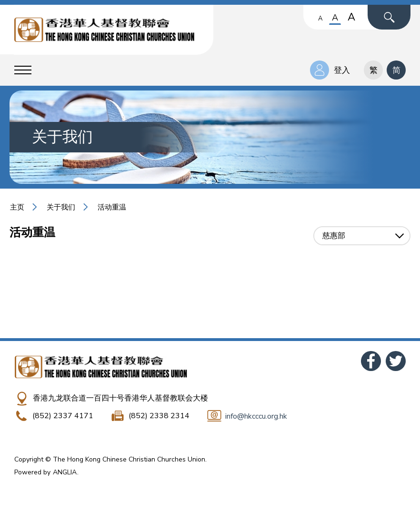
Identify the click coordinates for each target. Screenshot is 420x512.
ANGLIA (65, 472)
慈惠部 (334, 236)
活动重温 (112, 207)
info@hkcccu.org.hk (256, 416)
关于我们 (61, 207)
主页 (17, 207)
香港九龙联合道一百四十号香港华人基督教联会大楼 (120, 398)
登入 (342, 70)
